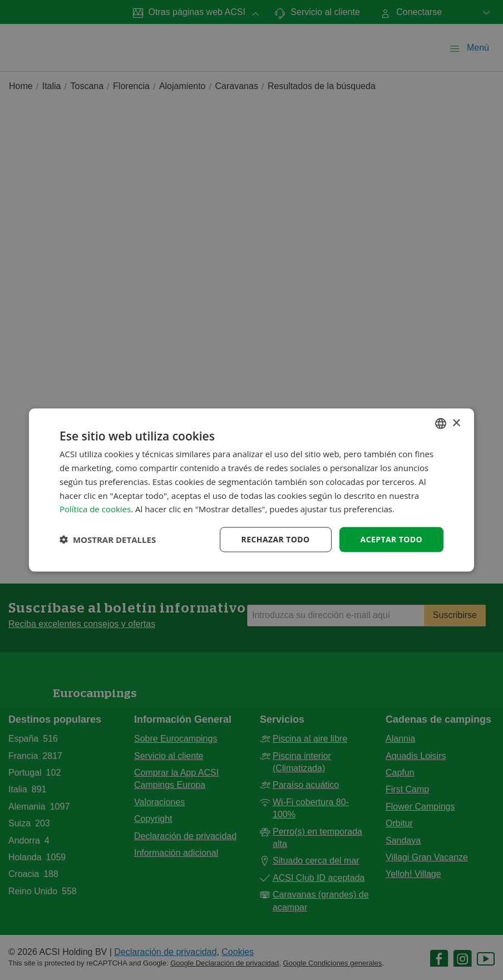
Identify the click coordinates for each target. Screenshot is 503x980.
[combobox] (441, 424)
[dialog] (251, 490)
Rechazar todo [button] (276, 539)
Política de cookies (95, 509)
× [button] (456, 423)
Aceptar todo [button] (391, 539)
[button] (108, 540)
